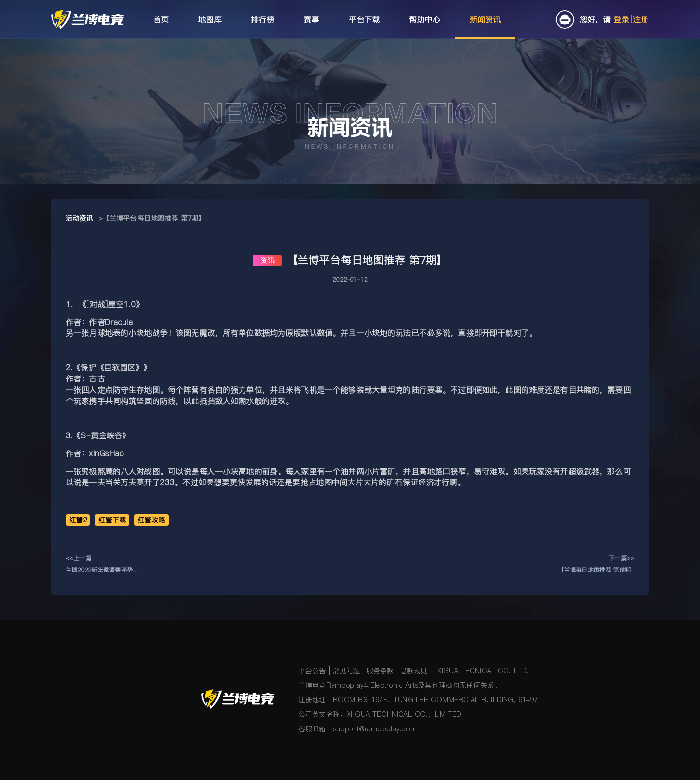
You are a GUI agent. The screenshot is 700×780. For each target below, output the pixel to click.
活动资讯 (79, 218)
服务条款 (380, 671)
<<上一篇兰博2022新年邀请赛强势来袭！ (102, 565)
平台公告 (312, 671)
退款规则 (414, 671)
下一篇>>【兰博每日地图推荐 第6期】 (596, 564)
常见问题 (346, 671)
